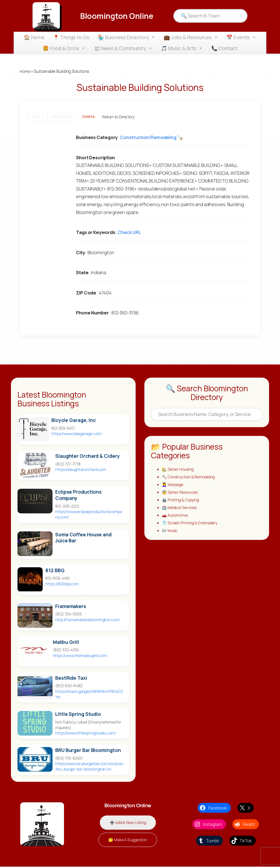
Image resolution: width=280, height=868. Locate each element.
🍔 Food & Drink (64, 48)
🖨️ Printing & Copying (182, 502)
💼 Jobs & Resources (191, 37)
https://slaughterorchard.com (81, 470)
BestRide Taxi (71, 678)
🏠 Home (34, 37)
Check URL (129, 233)
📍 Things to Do (71, 37)
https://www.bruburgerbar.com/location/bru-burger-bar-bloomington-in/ (89, 767)
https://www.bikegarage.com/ (77, 434)
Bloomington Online (117, 16)
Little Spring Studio (78, 714)
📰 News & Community (123, 48)
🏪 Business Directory (127, 37)
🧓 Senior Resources (181, 494)
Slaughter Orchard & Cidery (87, 457)
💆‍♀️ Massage (173, 486)
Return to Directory (118, 117)
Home (25, 72)
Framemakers (71, 607)
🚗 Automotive (176, 518)
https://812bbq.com (62, 584)
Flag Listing (61, 117)
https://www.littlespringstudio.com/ (86, 734)
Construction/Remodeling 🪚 (151, 138)
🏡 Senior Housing (179, 470)
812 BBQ (55, 571)
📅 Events (241, 37)
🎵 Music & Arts (182, 48)
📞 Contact (224, 48)
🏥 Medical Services (180, 510)
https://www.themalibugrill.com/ (80, 656)
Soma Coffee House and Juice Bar (83, 538)
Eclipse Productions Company (78, 496)
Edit (36, 117)
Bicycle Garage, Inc (74, 421)
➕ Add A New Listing (128, 823)
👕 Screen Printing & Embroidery (192, 526)
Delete (88, 117)
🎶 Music (170, 534)
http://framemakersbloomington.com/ (88, 620)
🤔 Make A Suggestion (128, 841)
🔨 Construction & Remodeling (191, 478)
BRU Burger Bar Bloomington (88, 751)
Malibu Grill (66, 642)
